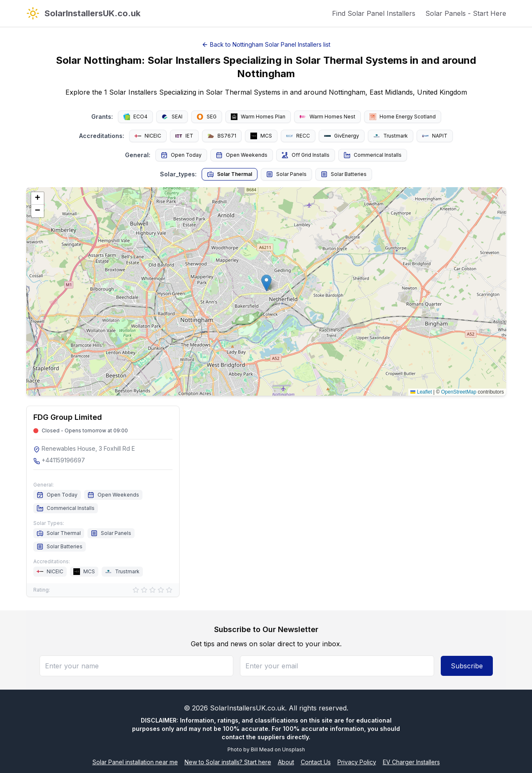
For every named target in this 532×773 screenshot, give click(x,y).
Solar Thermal (230, 174)
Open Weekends (242, 155)
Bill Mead (262, 749)
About (286, 762)
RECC (298, 136)
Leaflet (421, 392)
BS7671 (222, 136)
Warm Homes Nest (327, 117)
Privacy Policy (357, 762)
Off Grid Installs (306, 155)
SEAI (172, 117)
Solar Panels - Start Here (466, 13)
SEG (207, 117)
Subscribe (467, 666)
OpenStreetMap (459, 392)
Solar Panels (286, 174)
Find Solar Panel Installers (374, 13)
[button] (266, 283)
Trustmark (391, 136)
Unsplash (293, 749)
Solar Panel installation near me (135, 762)
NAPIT (435, 136)
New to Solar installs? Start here (228, 762)
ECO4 (135, 117)
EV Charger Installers (411, 762)
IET (184, 136)
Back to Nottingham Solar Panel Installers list (266, 44)
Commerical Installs (373, 155)
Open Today (181, 155)
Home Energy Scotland (403, 117)
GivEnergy (342, 136)
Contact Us (316, 762)
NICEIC (148, 136)
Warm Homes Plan (258, 117)
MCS (261, 136)
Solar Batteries (344, 174)
